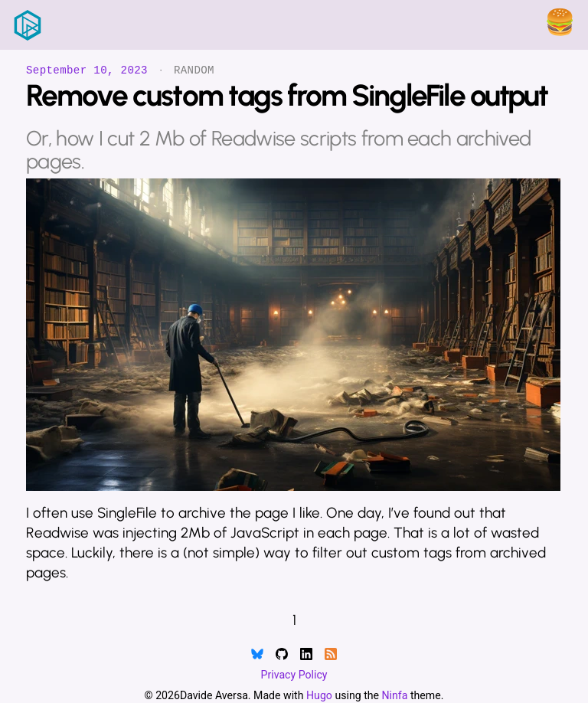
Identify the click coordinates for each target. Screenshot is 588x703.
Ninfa (395, 695)
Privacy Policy (294, 675)
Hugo (319, 695)
